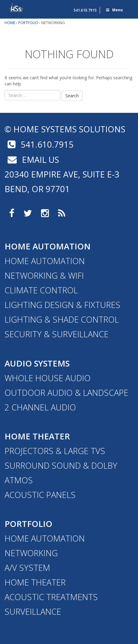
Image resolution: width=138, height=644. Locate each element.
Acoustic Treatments (51, 597)
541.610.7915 (85, 10)
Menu (114, 10)
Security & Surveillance (57, 334)
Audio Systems (37, 363)
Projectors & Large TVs (55, 451)
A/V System (27, 568)
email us (32, 160)
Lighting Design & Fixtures (62, 305)
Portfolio (28, 524)
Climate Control (41, 290)
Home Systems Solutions (17, 8)
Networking (31, 553)
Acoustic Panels (40, 495)
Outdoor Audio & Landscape (66, 393)
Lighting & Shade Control (62, 319)
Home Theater (37, 436)
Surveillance (33, 612)
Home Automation (48, 246)
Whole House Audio (48, 378)
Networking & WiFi (44, 275)
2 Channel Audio (40, 407)
